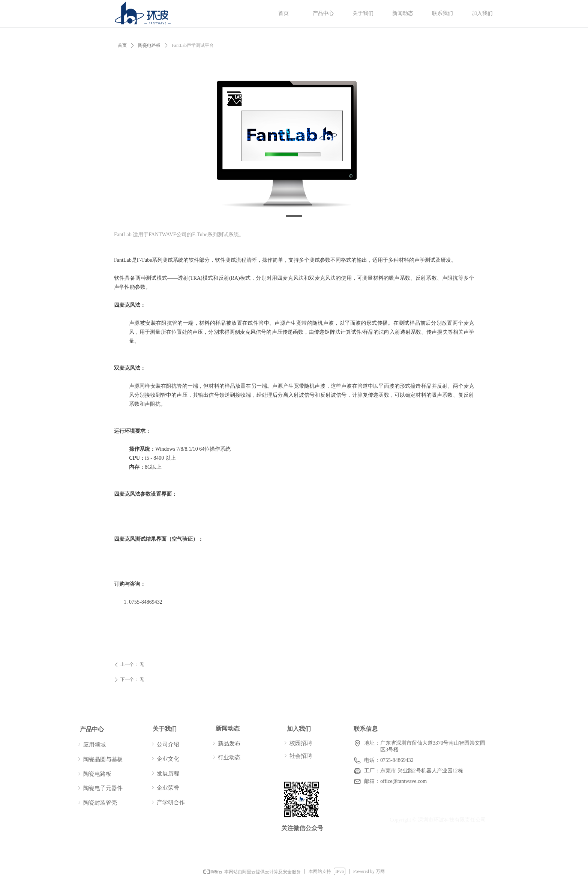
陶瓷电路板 (149, 45)
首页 (122, 45)
